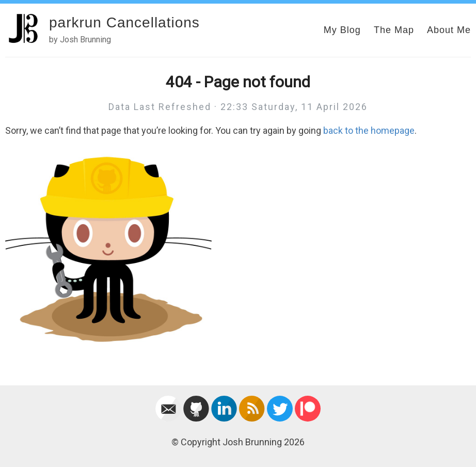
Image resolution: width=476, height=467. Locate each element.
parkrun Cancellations (124, 22)
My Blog (342, 30)
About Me (449, 30)
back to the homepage (369, 130)
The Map (394, 30)
